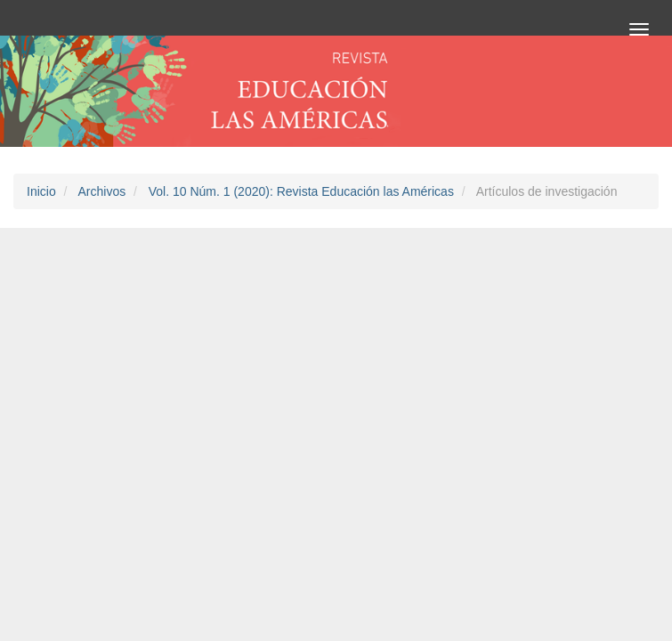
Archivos (101, 191)
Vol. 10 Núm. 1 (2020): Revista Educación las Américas (301, 191)
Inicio (41, 191)
